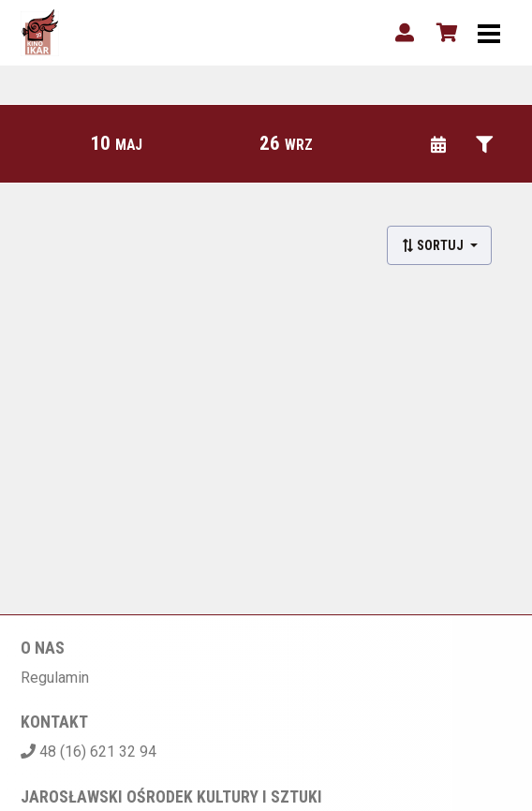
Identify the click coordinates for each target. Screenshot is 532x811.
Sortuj (434, 245)
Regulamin (55, 678)
